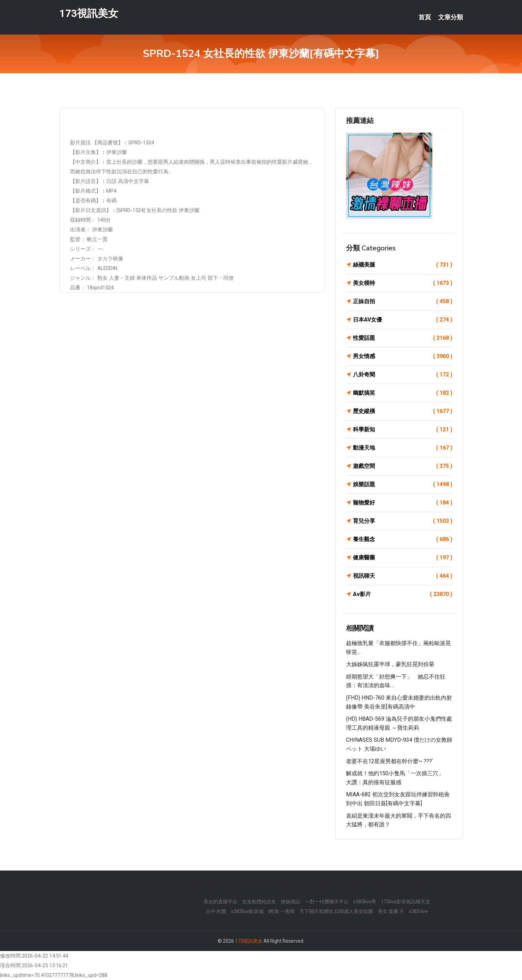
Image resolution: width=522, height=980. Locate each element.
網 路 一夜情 (282, 911)
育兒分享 (403, 521)
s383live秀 (365, 902)
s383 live (418, 911)
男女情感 (403, 356)
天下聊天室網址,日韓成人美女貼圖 (336, 911)
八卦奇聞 (403, 375)
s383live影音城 (247, 911)
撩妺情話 (290, 902)
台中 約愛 (216, 911)
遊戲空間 (403, 466)
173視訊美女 (89, 13)
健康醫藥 (403, 558)
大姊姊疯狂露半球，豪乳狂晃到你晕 (390, 664)
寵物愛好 (403, 503)
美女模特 (403, 283)
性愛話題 (403, 338)
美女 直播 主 (391, 911)
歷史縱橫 (403, 411)
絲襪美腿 (403, 265)
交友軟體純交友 (259, 902)
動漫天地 (403, 448)
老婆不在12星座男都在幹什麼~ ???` (390, 761)
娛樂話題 (403, 484)
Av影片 (403, 594)
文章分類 (451, 17)
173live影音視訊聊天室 (406, 902)
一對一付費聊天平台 (327, 902)
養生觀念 (403, 539)
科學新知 (403, 430)
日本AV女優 (403, 320)
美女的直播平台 (220, 902)
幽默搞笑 (403, 393)
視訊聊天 (403, 576)
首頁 (425, 17)
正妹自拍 (403, 301)
